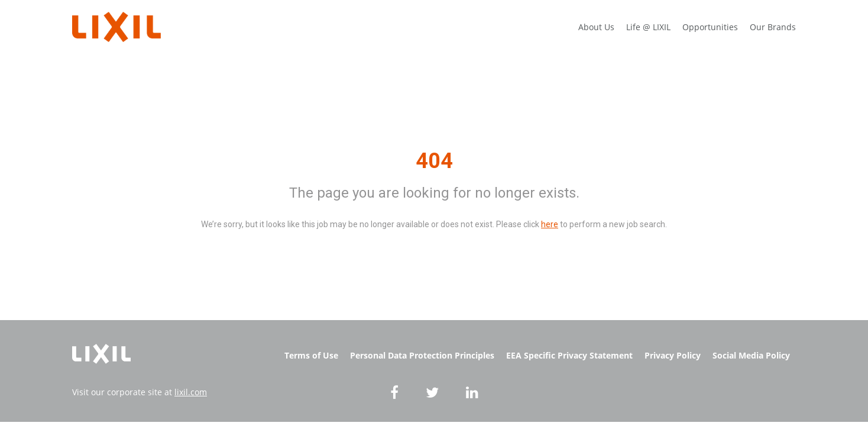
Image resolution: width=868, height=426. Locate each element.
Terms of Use (311, 355)
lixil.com (191, 392)
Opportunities (710, 27)
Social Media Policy (751, 355)
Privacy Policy (673, 355)
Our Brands (773, 27)
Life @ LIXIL (648, 27)
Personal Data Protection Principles (422, 355)
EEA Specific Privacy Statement (569, 355)
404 (434, 161)
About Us (596, 27)
